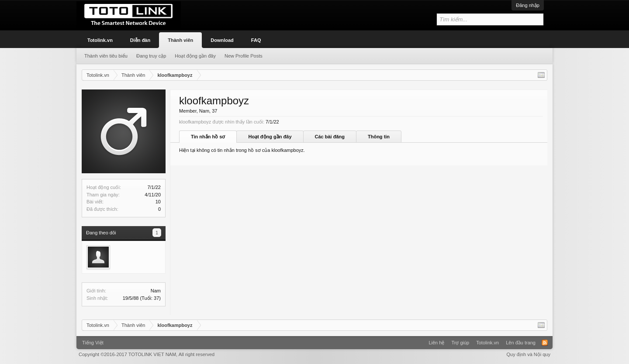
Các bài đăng (330, 137)
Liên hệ (436, 343)
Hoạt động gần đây (270, 137)
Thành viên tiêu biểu (106, 56)
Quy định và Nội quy (529, 354)
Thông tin (379, 137)
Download (222, 40)
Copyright (147, 354)
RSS (545, 343)
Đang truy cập (151, 56)
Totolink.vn (100, 40)
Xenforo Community (314, 340)
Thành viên (180, 40)
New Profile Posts (244, 56)
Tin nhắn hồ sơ (208, 137)
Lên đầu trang (521, 343)
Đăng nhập (528, 5)
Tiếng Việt (93, 343)
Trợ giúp (460, 343)
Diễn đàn (140, 40)
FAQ (256, 40)
